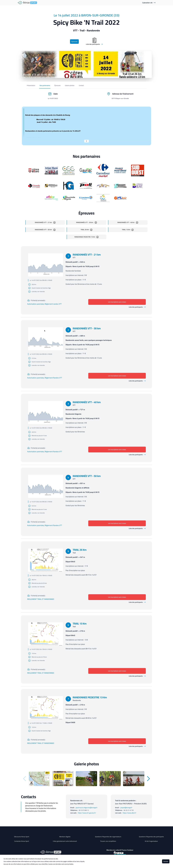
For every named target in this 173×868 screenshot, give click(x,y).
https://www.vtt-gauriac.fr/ (87, 813)
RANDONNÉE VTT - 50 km (44, 230)
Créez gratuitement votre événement (65, 841)
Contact (81, 85)
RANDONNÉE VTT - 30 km (85, 222)
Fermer (166, 861)
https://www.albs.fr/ (129, 813)
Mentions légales (65, 837)
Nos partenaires (45, 85)
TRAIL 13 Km (126, 230)
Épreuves (74, 42)
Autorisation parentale (36, 304)
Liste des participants (137, 307)
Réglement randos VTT (53, 304)
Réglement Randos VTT (53, 525)
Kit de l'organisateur (151, 841)
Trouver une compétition (108, 841)
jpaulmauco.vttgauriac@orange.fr (87, 808)
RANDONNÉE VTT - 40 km (126, 222)
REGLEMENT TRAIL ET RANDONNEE (41, 599)
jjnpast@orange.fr (126, 808)
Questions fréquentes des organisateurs (108, 837)
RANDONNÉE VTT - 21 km (44, 222)
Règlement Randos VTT (53, 378)
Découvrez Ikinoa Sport (22, 837)
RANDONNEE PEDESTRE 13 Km (85, 237)
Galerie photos (70, 85)
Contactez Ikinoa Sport (22, 841)
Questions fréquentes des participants (151, 837)
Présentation (31, 85)
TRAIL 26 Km (85, 230)
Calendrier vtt (149, 3)
